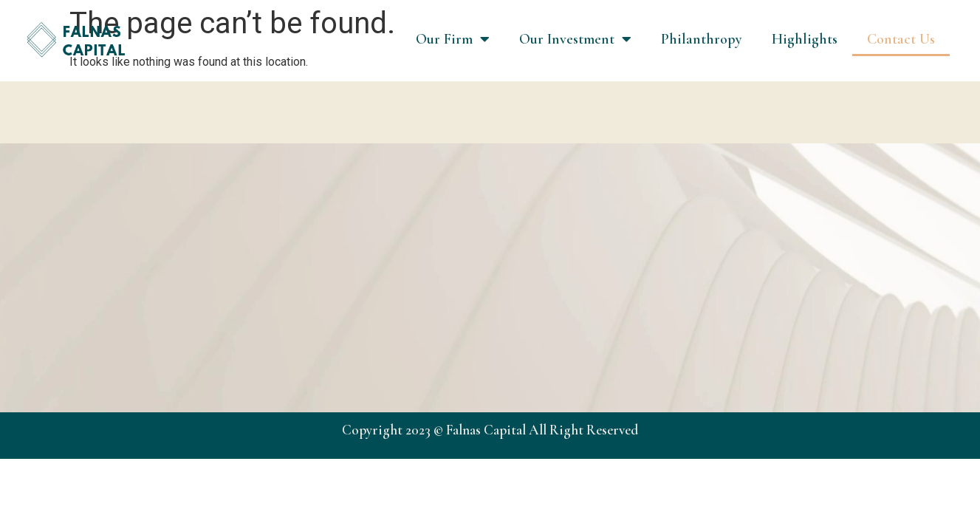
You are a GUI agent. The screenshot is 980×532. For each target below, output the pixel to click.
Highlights (805, 39)
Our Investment (575, 39)
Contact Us (901, 39)
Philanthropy (702, 39)
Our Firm (453, 39)
